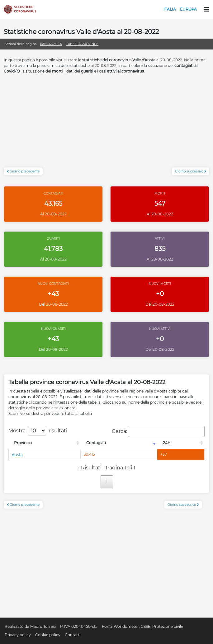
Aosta (17, 454)
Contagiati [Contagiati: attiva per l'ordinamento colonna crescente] (96, 443)
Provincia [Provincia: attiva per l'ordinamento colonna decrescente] (23, 443)
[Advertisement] (107, 124)
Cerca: (158, 431)
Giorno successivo (191, 171)
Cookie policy (48, 635)
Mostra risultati (38, 431)
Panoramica (51, 44)
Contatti (73, 635)
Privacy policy (18, 635)
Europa (188, 9)
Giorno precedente (23, 171)
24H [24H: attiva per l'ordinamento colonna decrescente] (167, 443)
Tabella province (82, 44)
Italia (170, 9)
